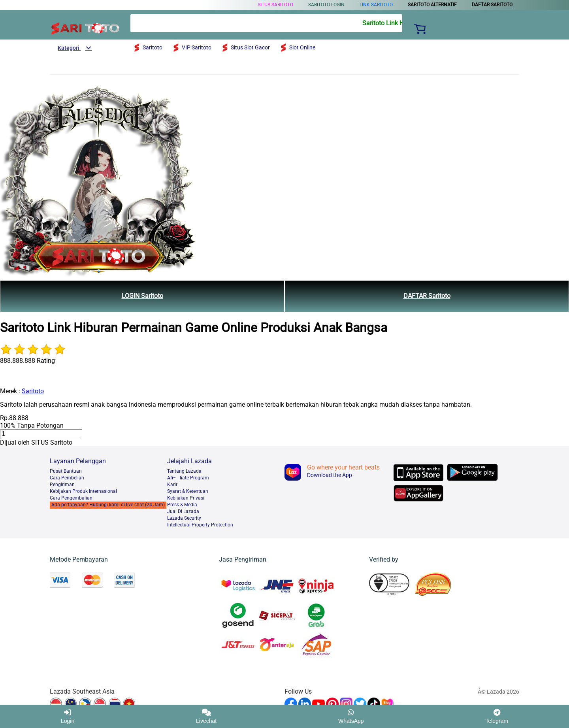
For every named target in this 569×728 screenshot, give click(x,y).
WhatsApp (351, 716)
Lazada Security (184, 518)
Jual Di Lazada (183, 511)
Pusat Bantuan (66, 471)
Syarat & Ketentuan (188, 491)
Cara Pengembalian (71, 498)
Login (68, 716)
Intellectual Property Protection (200, 525)
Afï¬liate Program (188, 478)
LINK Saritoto (376, 5)
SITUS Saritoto (275, 5)
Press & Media (182, 505)
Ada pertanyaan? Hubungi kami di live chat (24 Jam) (108, 505)
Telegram (497, 716)
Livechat (206, 716)
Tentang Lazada (184, 471)
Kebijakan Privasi (186, 498)
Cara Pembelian (67, 478)
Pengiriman (62, 485)
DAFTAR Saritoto (427, 296)
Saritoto (33, 391)
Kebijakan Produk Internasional (83, 491)
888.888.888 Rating (27, 361)
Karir (172, 485)
